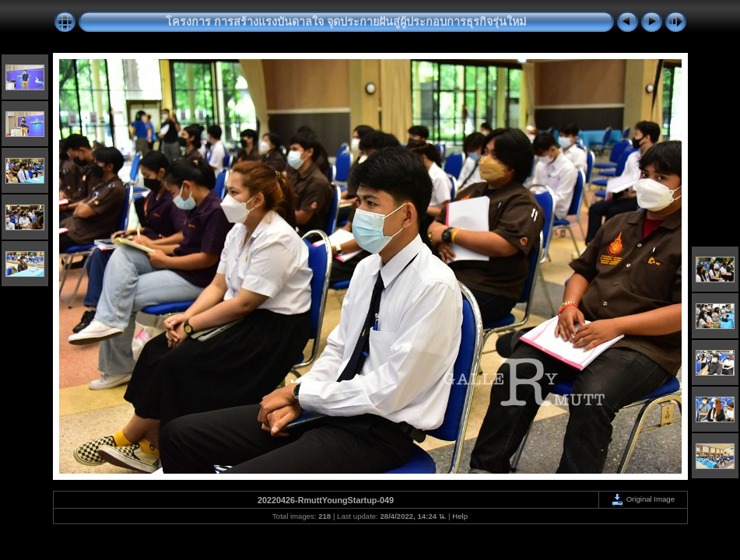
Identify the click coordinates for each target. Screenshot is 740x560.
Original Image (643, 499)
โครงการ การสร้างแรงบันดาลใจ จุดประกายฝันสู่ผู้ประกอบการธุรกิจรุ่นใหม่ (346, 22)
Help (460, 516)
